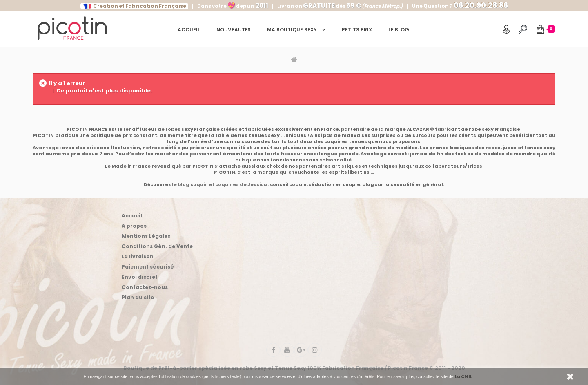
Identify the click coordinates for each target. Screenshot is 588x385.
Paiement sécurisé (148, 267)
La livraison (138, 256)
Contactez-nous (145, 287)
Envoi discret (140, 277)
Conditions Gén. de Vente (157, 246)
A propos (134, 226)
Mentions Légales (146, 236)
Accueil (132, 216)
